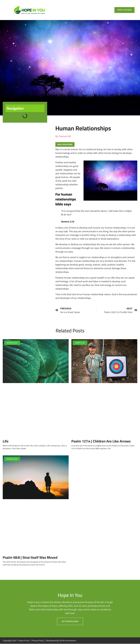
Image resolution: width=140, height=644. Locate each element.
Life (6, 441)
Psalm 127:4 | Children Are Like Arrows (101, 441)
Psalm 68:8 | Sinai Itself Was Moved (30, 557)
